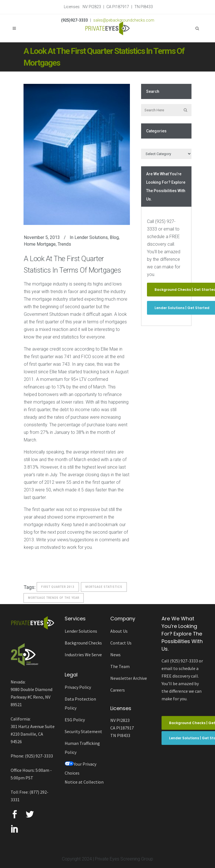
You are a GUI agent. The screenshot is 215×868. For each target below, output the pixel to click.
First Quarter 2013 (58, 587)
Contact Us (121, 643)
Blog (114, 237)
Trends (64, 244)
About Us (119, 631)
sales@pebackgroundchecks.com (124, 20)
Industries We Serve (83, 655)
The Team (120, 666)
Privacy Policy (78, 687)
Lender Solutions (91, 237)
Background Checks (83, 643)
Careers (118, 690)
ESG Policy (75, 720)
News (115, 655)
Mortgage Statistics (104, 587)
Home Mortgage (40, 244)
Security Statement (83, 731)
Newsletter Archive (129, 678)
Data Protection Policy (80, 703)
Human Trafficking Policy (82, 748)
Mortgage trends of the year (54, 598)
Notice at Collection (84, 782)
